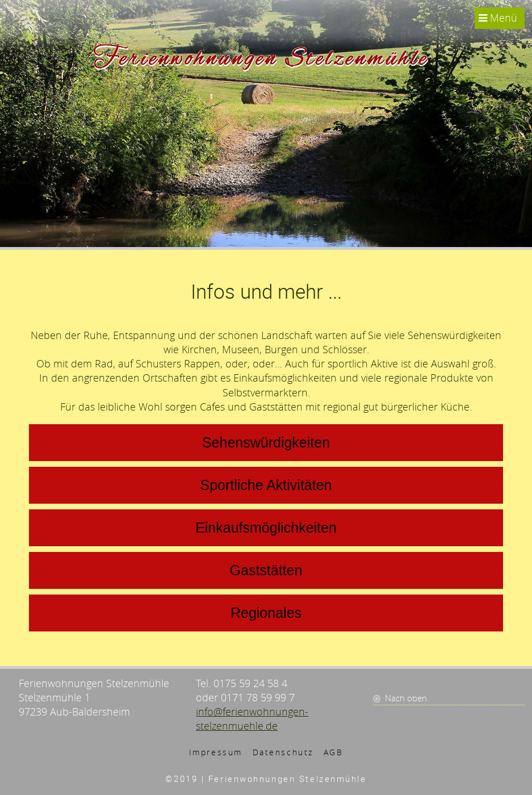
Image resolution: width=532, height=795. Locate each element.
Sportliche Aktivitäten (266, 485)
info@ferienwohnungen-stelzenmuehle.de (252, 719)
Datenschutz (283, 752)
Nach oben (406, 698)
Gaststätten (266, 570)
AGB (334, 752)
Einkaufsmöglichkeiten (266, 528)
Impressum (216, 752)
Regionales (266, 613)
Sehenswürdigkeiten (266, 442)
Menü (498, 18)
